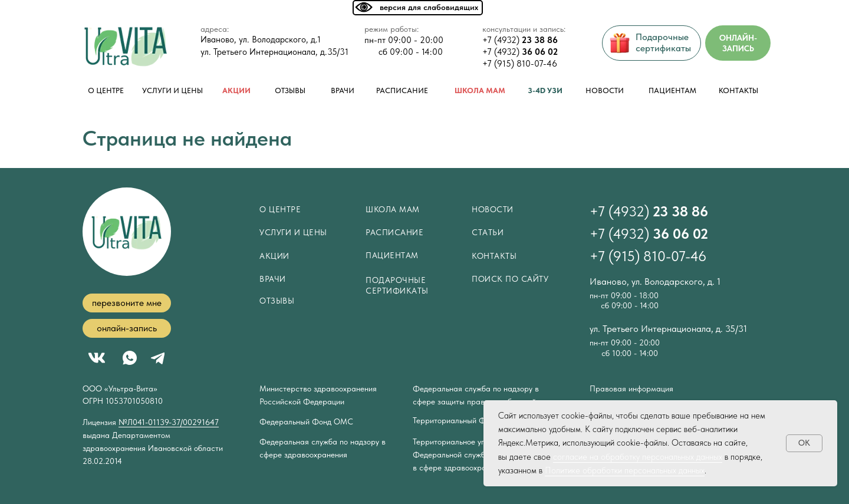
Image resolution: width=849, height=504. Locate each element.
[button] (127, 303)
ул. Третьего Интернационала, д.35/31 (274, 52)
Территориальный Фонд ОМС (466, 420)
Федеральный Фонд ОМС (306, 421)
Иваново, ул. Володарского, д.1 (261, 39)
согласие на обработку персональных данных (638, 457)
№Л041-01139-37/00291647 (169, 422)
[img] (126, 47)
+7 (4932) (520, 40)
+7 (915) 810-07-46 (520, 64)
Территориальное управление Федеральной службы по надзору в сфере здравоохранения (473, 454)
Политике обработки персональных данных (625, 470)
